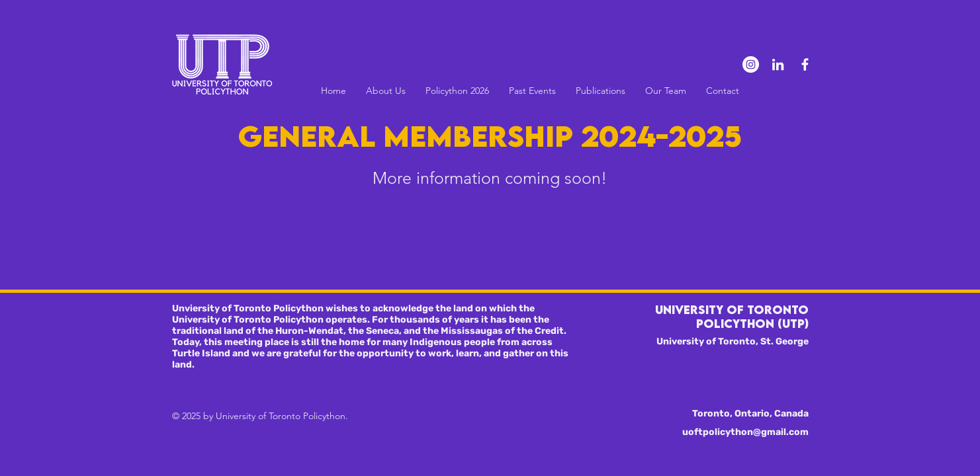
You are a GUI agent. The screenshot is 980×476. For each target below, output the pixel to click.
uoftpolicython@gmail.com (745, 432)
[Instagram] (751, 64)
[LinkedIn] (778, 64)
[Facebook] (805, 64)
